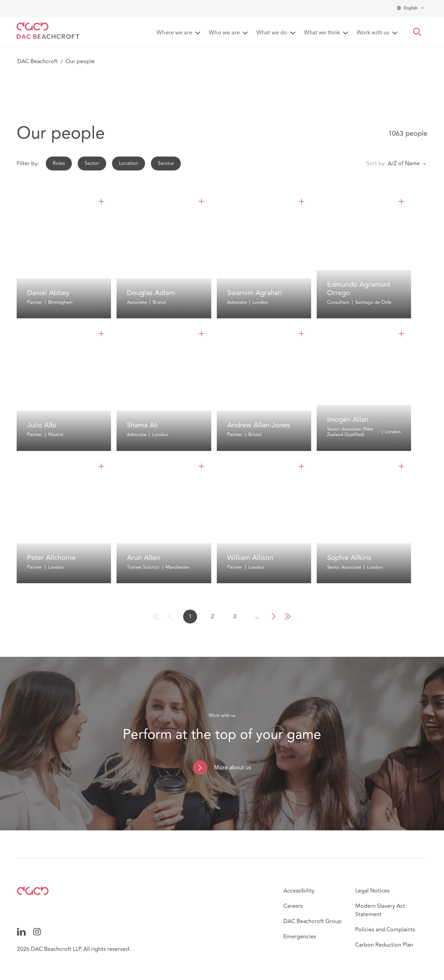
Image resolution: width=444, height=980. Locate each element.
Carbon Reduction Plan (384, 945)
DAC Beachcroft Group (313, 921)
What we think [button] (322, 33)
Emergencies (300, 937)
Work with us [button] (373, 33)
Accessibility (299, 891)
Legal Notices (372, 891)
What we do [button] (272, 33)
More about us (233, 768)
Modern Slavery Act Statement (380, 910)
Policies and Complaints (385, 930)
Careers (293, 906)
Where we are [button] (174, 33)
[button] (417, 32)
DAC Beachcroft (38, 61)
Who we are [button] (224, 33)
